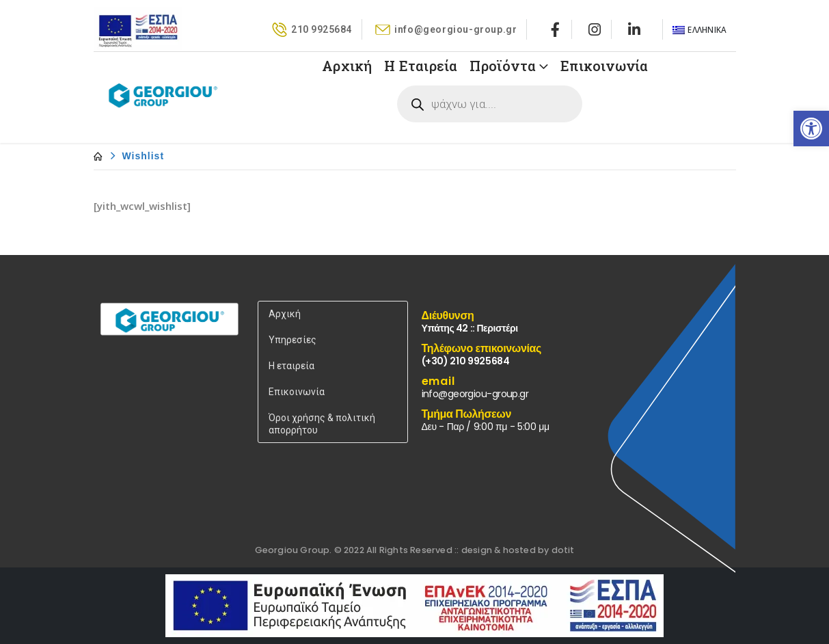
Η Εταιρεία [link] (421, 66)
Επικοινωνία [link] (604, 66)
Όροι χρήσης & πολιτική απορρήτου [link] (322, 424)
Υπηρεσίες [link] (293, 340)
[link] (811, 129)
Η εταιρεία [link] (291, 366)
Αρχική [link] (347, 66)
